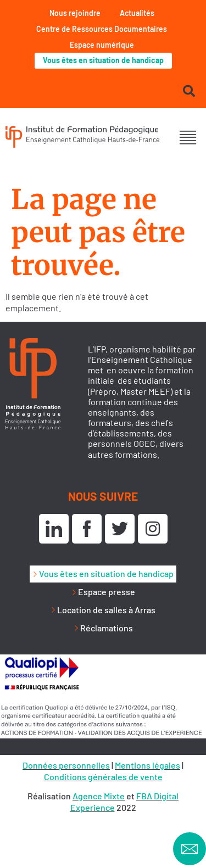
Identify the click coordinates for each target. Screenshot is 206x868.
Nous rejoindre (75, 13)
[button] (188, 138)
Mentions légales (147, 765)
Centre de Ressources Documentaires (102, 29)
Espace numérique (102, 45)
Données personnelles (66, 765)
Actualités (137, 13)
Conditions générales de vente (103, 777)
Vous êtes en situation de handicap (103, 60)
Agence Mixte (99, 796)
